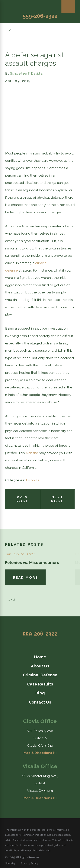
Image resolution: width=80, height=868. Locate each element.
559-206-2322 (40, 16)
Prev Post (23, 499)
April (18, 30)
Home (40, 657)
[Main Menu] (68, 7)
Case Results (40, 684)
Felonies (33, 480)
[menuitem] (40, 657)
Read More (25, 577)
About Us (40, 666)
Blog (40, 693)
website (32, 453)
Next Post (57, 499)
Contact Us (40, 702)
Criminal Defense (40, 675)
